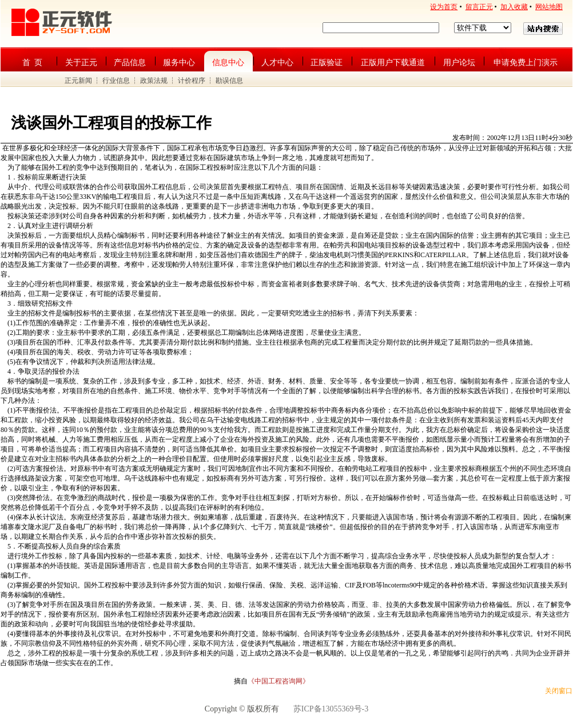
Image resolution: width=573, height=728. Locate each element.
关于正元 (81, 63)
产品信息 (130, 63)
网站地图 (549, 7)
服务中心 (179, 63)
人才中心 (277, 63)
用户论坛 (459, 63)
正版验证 (327, 63)
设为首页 (444, 7)
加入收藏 (514, 7)
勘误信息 (229, 81)
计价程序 (192, 81)
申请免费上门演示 (526, 63)
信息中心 (228, 63)
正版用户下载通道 (393, 63)
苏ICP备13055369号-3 (331, 709)
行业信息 (116, 81)
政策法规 (154, 81)
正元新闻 (78, 81)
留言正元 (479, 7)
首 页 (32, 63)
